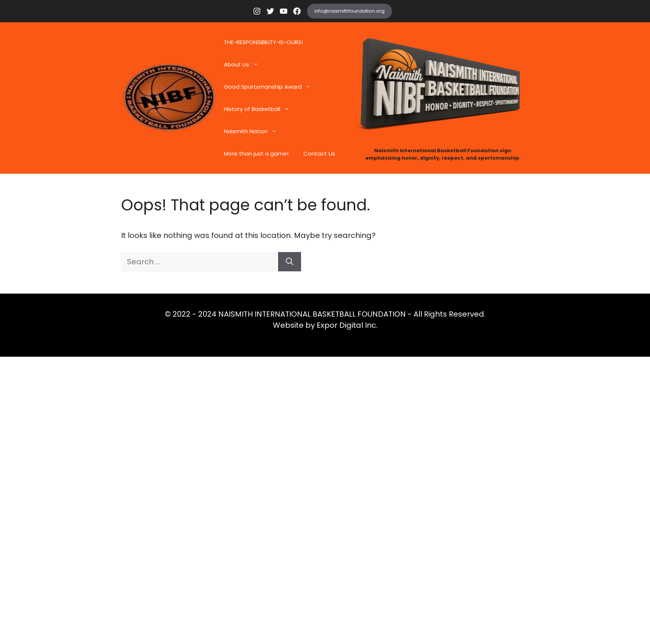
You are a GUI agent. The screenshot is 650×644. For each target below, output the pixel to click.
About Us (245, 65)
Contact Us (319, 153)
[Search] (290, 262)
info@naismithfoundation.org (350, 11)
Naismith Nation (254, 131)
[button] (257, 65)
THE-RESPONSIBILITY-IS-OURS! (263, 42)
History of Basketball (260, 109)
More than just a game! (256, 153)
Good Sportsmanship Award (271, 87)
